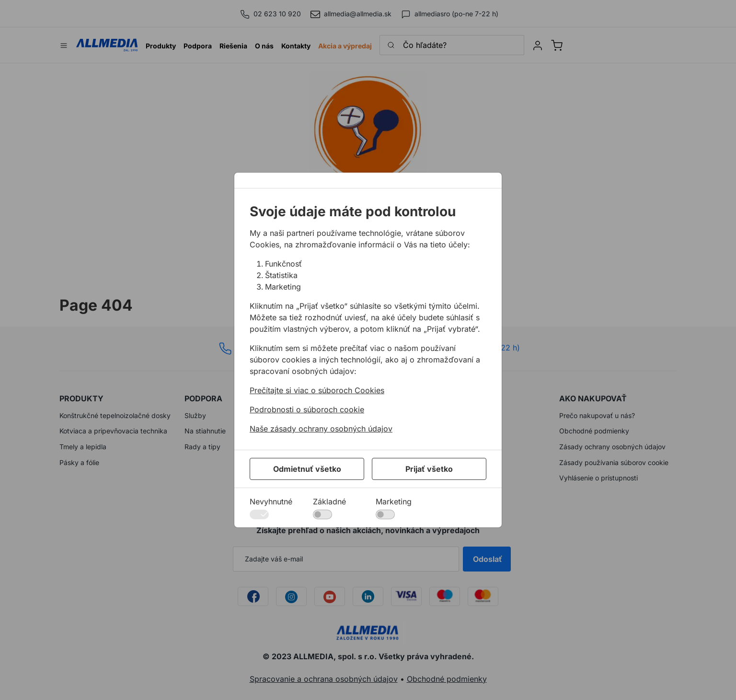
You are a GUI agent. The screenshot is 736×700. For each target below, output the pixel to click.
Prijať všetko (429, 469)
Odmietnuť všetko (307, 469)
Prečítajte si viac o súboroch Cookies (317, 390)
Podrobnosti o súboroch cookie (307, 409)
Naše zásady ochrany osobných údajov (321, 429)
